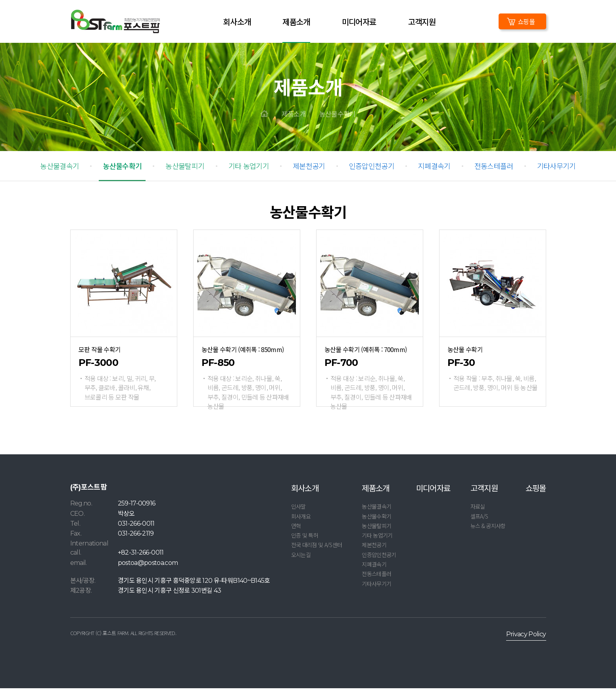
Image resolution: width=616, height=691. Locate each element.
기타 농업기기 (249, 168)
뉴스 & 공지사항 (488, 528)
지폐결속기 (434, 168)
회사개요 (301, 519)
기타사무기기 (557, 168)
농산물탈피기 (185, 168)
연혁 (296, 528)
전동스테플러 (494, 168)
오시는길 (301, 557)
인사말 (298, 509)
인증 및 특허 (305, 538)
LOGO (115, 21)
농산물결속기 (59, 168)
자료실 (478, 509)
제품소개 (294, 116)
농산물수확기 (338, 116)
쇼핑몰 (526, 21)
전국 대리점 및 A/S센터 (317, 547)
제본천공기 (309, 168)
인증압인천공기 (372, 168)
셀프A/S (479, 519)
